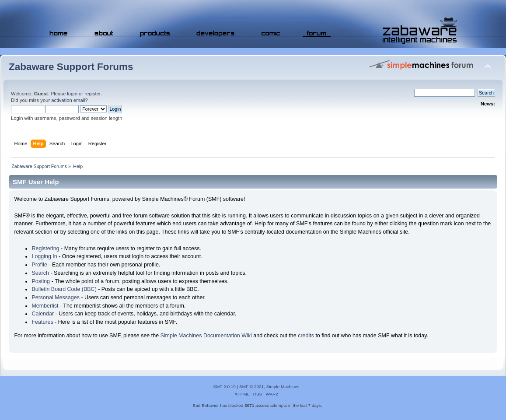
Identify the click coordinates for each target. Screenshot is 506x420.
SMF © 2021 (251, 387)
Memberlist (45, 306)
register (92, 94)
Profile (39, 265)
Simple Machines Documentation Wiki (206, 336)
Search (40, 273)
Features (42, 322)
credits (306, 336)
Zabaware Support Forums (71, 67)
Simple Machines (283, 387)
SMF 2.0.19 (224, 387)
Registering (45, 248)
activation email (68, 100)
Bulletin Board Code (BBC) (64, 289)
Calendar (43, 314)
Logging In (44, 256)
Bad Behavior (206, 405)
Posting (41, 281)
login (72, 94)
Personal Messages (56, 297)
